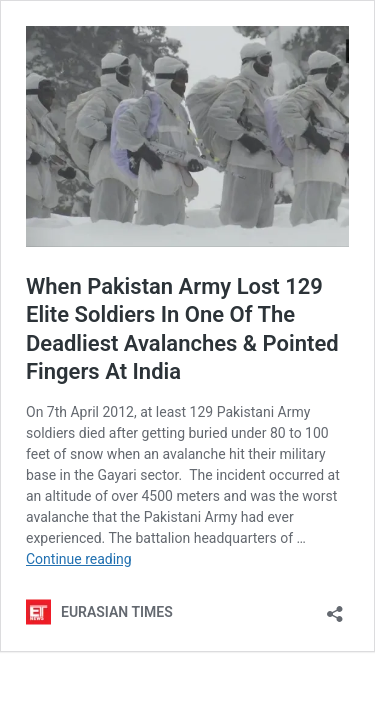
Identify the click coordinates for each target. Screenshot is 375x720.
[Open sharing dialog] (335, 607)
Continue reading (79, 559)
